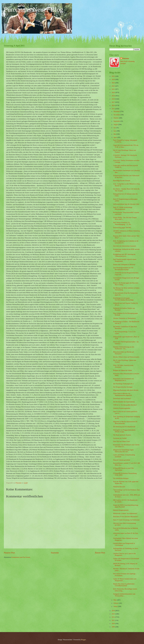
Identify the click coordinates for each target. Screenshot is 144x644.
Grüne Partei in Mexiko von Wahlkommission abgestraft (122, 394)
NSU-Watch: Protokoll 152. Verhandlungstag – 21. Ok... (122, 224)
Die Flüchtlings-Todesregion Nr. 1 (123, 384)
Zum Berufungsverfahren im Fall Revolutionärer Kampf (123, 269)
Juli (115, 128)
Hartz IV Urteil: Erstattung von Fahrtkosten (126, 520)
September (117, 121)
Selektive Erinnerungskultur (122, 408)
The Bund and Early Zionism (122, 435)
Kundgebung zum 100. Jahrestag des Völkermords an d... (124, 255)
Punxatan (126, 58)
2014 (113, 611)
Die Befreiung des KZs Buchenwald (124, 427)
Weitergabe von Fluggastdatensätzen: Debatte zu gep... (124, 431)
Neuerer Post (9, 553)
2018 (113, 99)
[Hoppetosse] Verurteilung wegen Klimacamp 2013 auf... (123, 451)
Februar (116, 603)
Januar (116, 606)
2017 (113, 102)
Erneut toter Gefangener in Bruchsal (124, 265)
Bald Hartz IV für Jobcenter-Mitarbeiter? (126, 517)
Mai (115, 134)
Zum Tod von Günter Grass (121, 441)
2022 (113, 86)
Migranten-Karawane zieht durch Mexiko (126, 390)
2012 (113, 617)
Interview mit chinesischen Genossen (124, 246)
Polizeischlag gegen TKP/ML (122, 228)
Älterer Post (100, 553)
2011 (113, 620)
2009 (113, 627)
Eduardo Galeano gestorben (122, 460)
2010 (113, 624)
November (117, 115)
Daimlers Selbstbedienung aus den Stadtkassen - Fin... (124, 348)
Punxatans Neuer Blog (34, 9)
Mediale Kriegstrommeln (121, 510)
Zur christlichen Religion (121, 478)
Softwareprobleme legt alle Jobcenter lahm (126, 204)
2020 (113, 93)
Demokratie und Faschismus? (122, 399)
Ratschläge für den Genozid (122, 181)
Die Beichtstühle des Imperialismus (124, 402)
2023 (113, 83)
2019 (113, 96)
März (115, 600)
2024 (113, 79)
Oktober (116, 118)
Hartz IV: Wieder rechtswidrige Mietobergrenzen (123, 208)
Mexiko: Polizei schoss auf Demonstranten (126, 357)
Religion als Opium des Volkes (122, 370)
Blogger (83, 640)
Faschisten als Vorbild (120, 438)
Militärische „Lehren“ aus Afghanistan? (125, 513)
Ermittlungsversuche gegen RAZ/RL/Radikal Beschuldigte (123, 299)
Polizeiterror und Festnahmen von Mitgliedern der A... (123, 380)
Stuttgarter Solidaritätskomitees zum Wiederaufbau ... (124, 595)
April (115, 137)
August (116, 125)
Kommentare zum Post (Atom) (21, 557)
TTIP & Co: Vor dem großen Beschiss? (125, 405)
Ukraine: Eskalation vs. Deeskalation (124, 318)
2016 (113, 105)
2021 (113, 89)
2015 (113, 109)
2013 (113, 614)
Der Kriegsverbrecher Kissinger (123, 387)
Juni (115, 131)
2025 (113, 76)
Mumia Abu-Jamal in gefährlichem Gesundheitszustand (124, 585)
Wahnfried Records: (119, 487)
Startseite (55, 553)
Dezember (117, 111)
